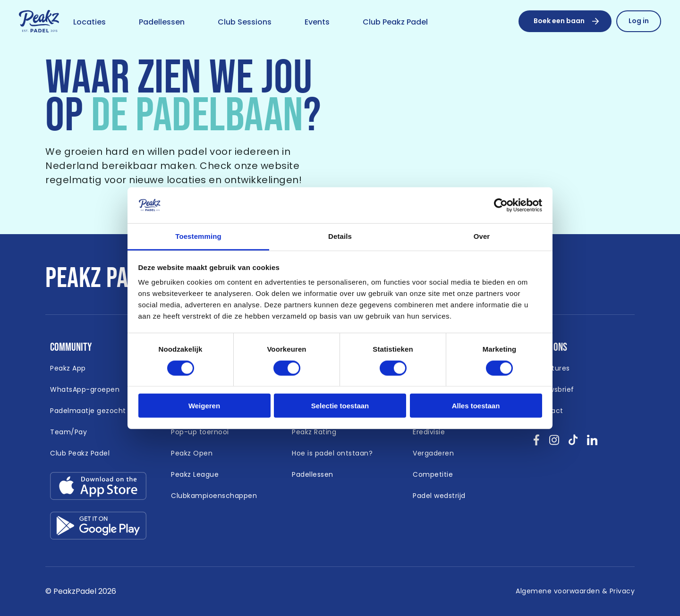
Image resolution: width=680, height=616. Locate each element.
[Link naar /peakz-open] (192, 454)
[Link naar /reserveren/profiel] (639, 21)
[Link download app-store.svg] (98, 488)
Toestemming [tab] (198, 236)
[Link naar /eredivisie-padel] (429, 432)
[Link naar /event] (317, 23)
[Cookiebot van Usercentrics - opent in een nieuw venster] (501, 205)
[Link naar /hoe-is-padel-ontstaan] (332, 454)
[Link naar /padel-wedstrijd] (439, 496)
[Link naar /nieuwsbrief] (554, 390)
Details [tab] (340, 236)
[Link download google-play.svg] (98, 528)
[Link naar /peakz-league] (195, 475)
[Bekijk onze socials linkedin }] (592, 443)
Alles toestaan (476, 406)
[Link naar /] (39, 22)
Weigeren (204, 406)
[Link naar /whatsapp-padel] (85, 390)
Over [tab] (482, 236)
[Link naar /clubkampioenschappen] (214, 496)
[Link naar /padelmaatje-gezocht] (88, 411)
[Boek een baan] (565, 21)
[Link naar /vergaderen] (433, 454)
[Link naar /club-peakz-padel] (395, 23)
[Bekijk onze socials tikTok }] (573, 443)
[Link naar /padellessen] (162, 23)
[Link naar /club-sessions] (245, 23)
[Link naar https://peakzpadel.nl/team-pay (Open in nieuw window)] (68, 432)
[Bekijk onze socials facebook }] (537, 443)
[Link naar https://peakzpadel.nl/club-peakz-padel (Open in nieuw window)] (80, 454)
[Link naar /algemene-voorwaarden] (575, 591)
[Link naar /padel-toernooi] (200, 432)
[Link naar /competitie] (433, 475)
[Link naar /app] (68, 369)
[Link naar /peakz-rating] (314, 432)
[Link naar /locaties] (89, 23)
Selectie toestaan (340, 406)
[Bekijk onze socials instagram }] (554, 443)
